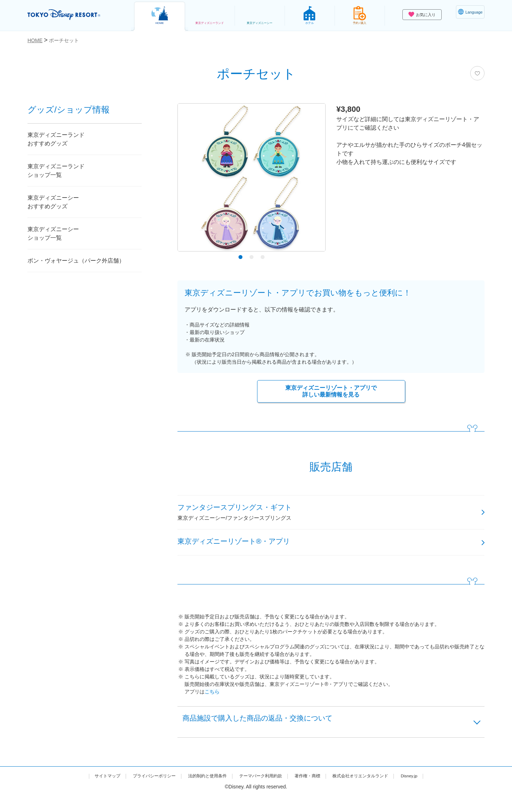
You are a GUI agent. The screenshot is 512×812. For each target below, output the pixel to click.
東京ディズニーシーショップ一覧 (53, 233)
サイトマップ (89, 792)
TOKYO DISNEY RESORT (73, 15)
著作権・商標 (313, 792)
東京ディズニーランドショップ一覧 (56, 171)
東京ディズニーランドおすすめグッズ (56, 139)
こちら (212, 703)
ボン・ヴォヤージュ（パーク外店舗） (76, 261)
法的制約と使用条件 (201, 792)
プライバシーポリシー (141, 792)
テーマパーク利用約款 (261, 792)
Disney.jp (428, 792)
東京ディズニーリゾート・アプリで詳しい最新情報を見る (331, 392)
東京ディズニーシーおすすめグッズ (53, 202)
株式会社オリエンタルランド (373, 792)
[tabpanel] (252, 179)
